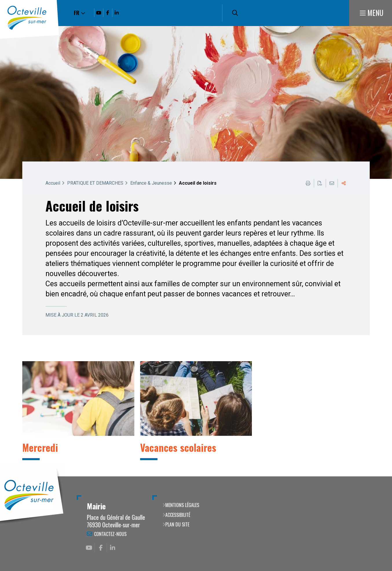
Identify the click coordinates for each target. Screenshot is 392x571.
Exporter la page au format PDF (320, 183)
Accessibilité (178, 515)
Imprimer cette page (308, 183)
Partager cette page (344, 183)
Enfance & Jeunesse (151, 183)
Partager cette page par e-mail (332, 183)
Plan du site (177, 524)
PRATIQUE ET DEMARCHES (95, 183)
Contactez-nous (110, 534)
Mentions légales (182, 505)
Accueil (53, 183)
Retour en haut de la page (379, 476)
